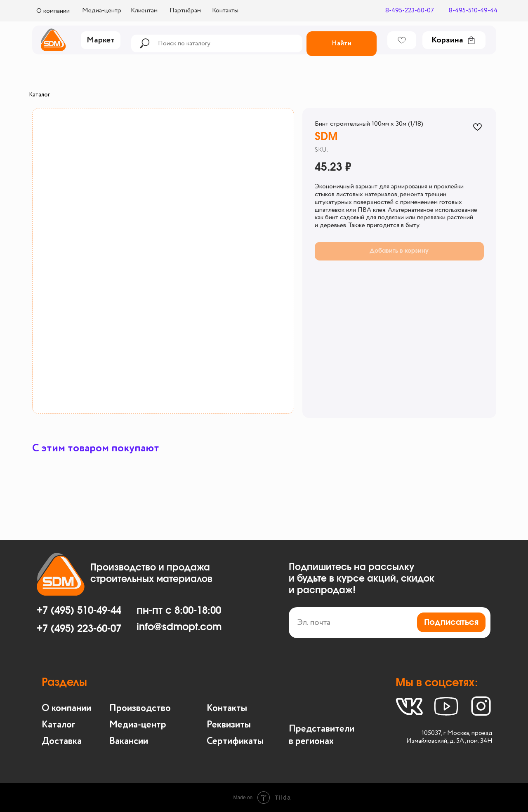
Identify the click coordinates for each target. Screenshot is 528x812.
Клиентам (144, 11)
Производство (140, 708)
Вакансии (129, 741)
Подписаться (451, 622)
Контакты (225, 11)
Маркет (101, 40)
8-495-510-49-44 (473, 11)
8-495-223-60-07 (410, 11)
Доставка (62, 741)
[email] (390, 623)
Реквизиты (229, 725)
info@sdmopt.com (179, 627)
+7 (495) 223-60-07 (79, 629)
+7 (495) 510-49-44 (79, 611)
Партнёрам (185, 11)
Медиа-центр (102, 11)
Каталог (39, 95)
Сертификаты (235, 741)
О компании (53, 11)
